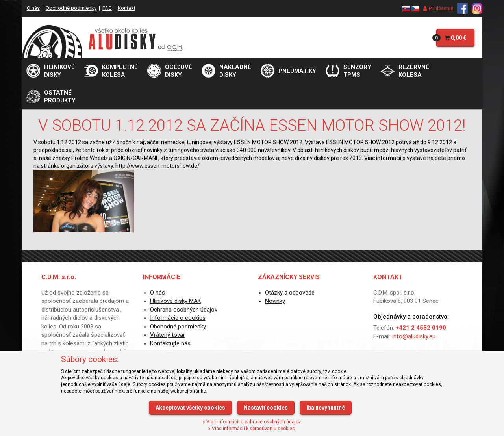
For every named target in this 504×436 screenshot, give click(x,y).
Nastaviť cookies (266, 408)
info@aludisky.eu (414, 336)
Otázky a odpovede (290, 293)
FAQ (107, 8)
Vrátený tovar (168, 335)
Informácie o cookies (178, 318)
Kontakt (127, 8)
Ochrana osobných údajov (184, 310)
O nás (33, 8)
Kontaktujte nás (170, 343)
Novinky (275, 301)
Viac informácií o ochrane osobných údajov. (252, 422)
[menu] (436, 9)
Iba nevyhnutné (326, 408)
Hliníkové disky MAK (176, 301)
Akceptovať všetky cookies (190, 408)
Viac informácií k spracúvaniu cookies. (252, 429)
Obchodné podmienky (71, 8)
